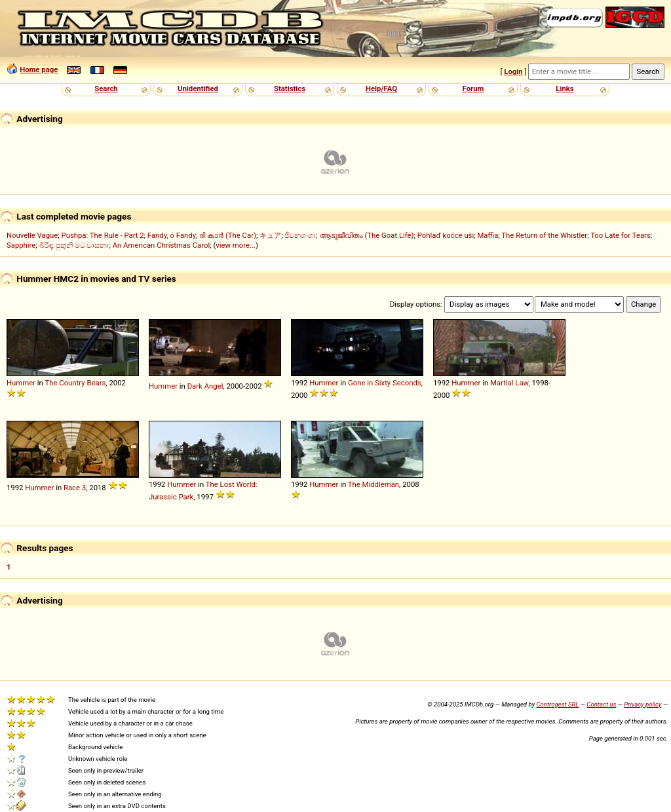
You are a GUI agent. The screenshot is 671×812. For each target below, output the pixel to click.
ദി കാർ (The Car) (228, 235)
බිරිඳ (46, 245)
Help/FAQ (381, 88)
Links (565, 88)
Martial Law (509, 383)
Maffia (488, 235)
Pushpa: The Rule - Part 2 (103, 235)
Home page (39, 69)
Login (513, 71)
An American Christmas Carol (162, 245)
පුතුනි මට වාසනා (83, 245)
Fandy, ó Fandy (172, 235)
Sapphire (21, 245)
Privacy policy (642, 704)
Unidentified (198, 88)
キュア (270, 235)
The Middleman (374, 484)
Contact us (601, 704)
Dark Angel (205, 386)
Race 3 (75, 488)
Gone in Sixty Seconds (385, 383)
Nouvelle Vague (32, 235)
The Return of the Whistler (544, 235)
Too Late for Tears (621, 235)
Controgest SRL (557, 704)
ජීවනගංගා (300, 235)
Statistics (290, 88)
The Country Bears (75, 383)
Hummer (21, 383)
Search (106, 88)
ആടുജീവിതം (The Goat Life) (367, 235)
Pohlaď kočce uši (446, 235)
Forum (473, 88)
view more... (236, 245)
